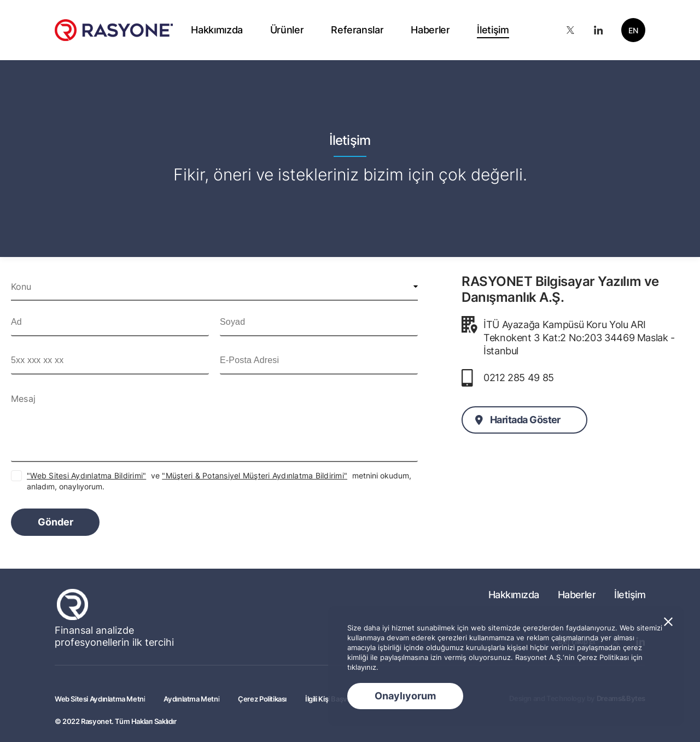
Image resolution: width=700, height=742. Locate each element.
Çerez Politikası (262, 699)
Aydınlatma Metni (191, 699)
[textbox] (214, 287)
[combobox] (214, 287)
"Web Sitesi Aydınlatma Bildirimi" (86, 475)
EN (633, 30)
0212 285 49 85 (519, 378)
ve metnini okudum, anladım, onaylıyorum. (219, 481)
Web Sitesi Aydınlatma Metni (100, 699)
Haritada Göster (525, 420)
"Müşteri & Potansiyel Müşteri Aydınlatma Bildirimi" (255, 475)
